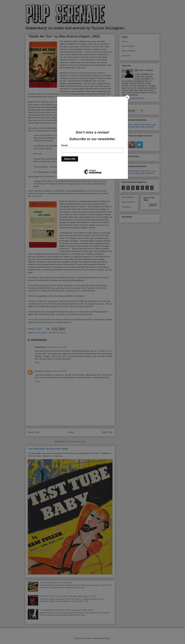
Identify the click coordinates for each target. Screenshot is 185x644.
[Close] (127, 97)
